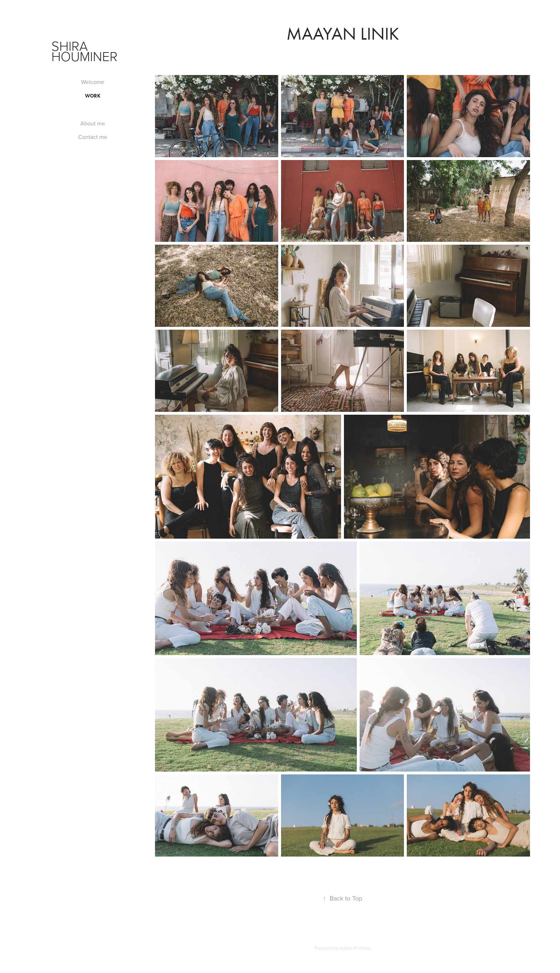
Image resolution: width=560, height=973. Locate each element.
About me (93, 123)
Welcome (93, 82)
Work (93, 96)
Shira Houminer (84, 51)
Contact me (93, 137)
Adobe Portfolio (355, 948)
